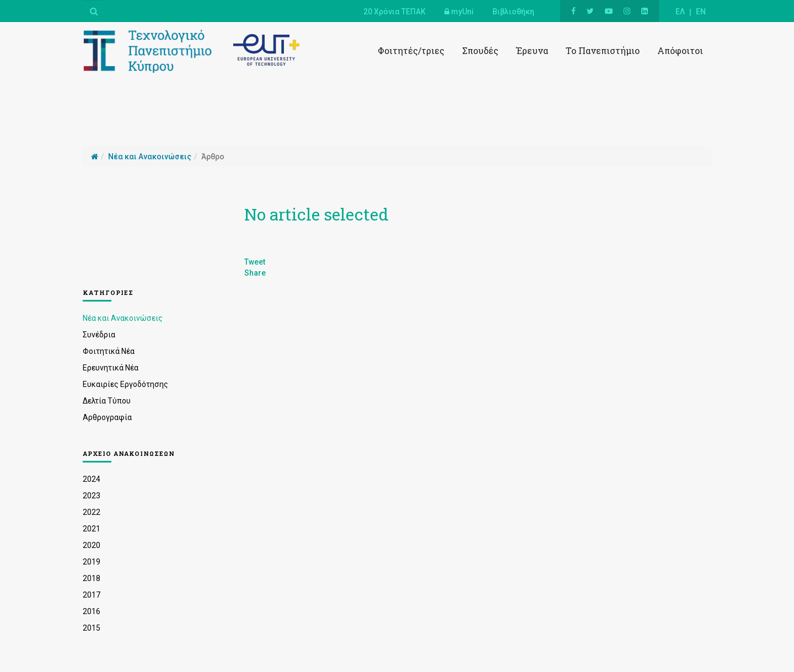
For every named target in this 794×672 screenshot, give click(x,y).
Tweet (255, 262)
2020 (92, 545)
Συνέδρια (99, 335)
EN (701, 12)
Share (255, 273)
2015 (92, 628)
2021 (92, 529)
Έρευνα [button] (532, 50)
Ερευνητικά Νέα (111, 368)
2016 (92, 611)
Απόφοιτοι (680, 50)
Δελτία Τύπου (107, 401)
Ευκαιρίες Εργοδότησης (125, 384)
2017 (92, 595)
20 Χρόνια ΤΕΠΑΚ (395, 12)
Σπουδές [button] (480, 50)
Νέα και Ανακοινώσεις (123, 318)
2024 (92, 479)
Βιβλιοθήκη (513, 12)
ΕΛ (680, 12)
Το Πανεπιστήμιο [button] (603, 50)
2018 (92, 578)
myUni (459, 12)
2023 (92, 496)
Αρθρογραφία (107, 417)
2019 (92, 562)
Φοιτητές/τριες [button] (411, 50)
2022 (92, 512)
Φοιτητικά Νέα (109, 351)
